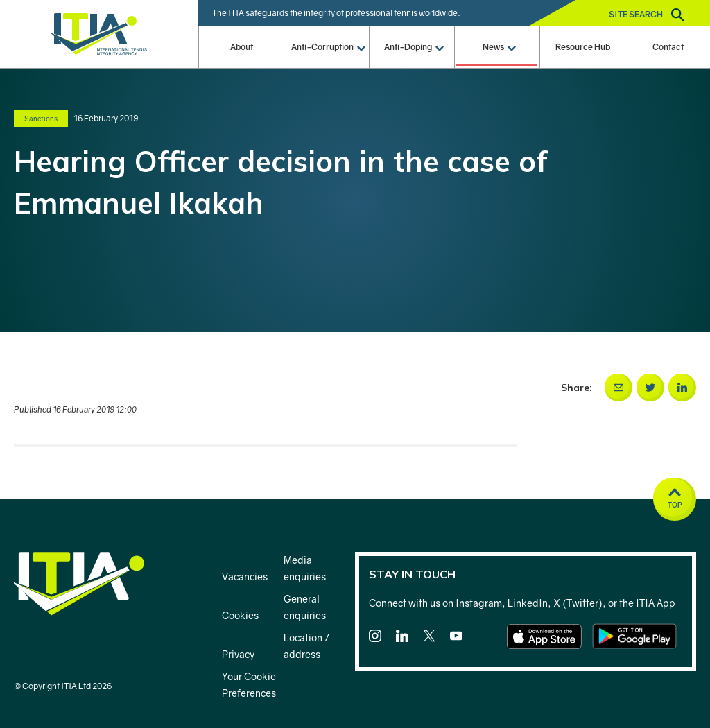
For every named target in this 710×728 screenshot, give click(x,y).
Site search (647, 15)
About (242, 47)
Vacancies (245, 577)
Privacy (238, 654)
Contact (668, 47)
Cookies (240, 615)
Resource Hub (583, 47)
